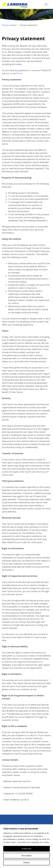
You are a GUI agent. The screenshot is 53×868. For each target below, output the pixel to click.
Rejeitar (27, 862)
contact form (16, 73)
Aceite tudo (27, 849)
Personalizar (27, 856)
